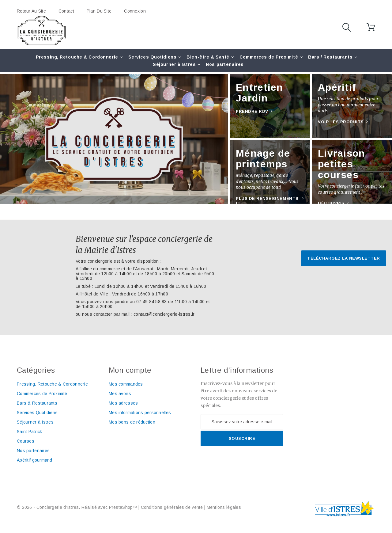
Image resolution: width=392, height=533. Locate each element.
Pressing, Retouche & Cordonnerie (77, 57)
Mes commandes (126, 384)
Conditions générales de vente (172, 507)
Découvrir (331, 203)
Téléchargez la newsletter (344, 258)
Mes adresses (123, 403)
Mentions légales (224, 507)
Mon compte (130, 370)
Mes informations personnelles (140, 413)
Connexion (135, 11)
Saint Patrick (30, 432)
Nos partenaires (225, 64)
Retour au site (31, 11)
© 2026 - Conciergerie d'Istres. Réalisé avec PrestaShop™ (78, 507)
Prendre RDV (252, 111)
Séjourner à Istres (174, 64)
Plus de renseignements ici (267, 201)
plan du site (99, 11)
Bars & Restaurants (37, 403)
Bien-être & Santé (208, 57)
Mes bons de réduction (132, 422)
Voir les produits (341, 122)
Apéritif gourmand (35, 460)
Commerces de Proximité (269, 57)
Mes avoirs (120, 394)
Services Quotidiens (153, 57)
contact (66, 11)
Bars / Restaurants (330, 57)
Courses (26, 441)
